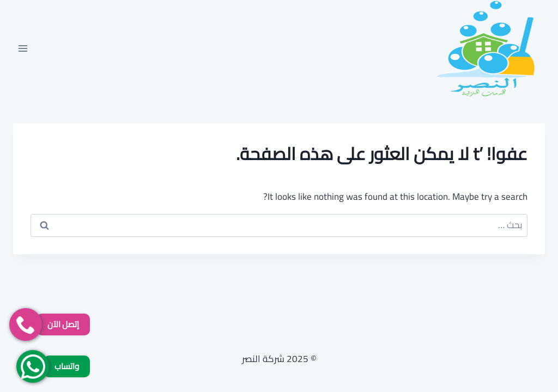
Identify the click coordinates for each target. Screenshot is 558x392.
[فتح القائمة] (23, 48)
